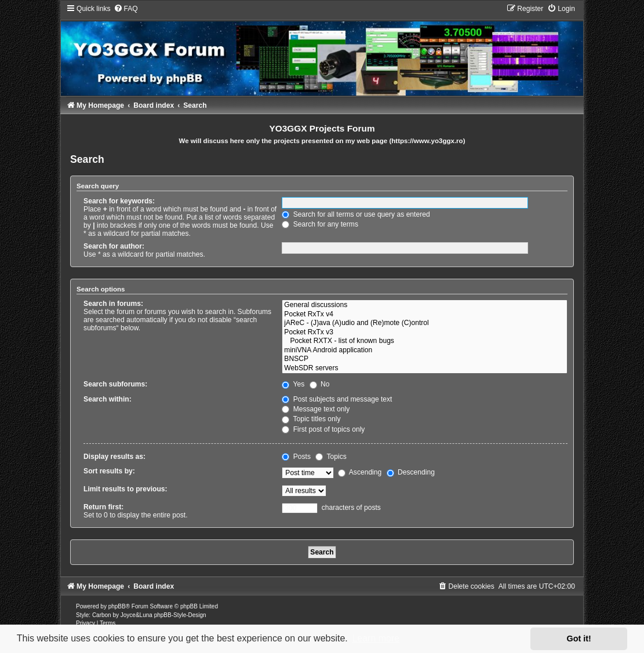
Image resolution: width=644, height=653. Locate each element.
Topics (331, 457)
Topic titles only (311, 419)
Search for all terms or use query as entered (356, 214)
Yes (293, 384)
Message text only (316, 409)
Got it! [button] (579, 639)
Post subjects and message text (337, 399)
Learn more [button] (376, 638)
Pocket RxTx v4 (425, 315)
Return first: (103, 507)
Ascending (360, 472)
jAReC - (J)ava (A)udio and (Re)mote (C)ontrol (425, 323)
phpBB (117, 606)
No (320, 384)
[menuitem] (126, 9)
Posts (296, 457)
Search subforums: (115, 384)
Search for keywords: (119, 201)
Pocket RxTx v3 (425, 333)
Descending (411, 472)
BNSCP (425, 359)
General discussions (425, 305)
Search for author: (114, 246)
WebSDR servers (425, 369)
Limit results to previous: (125, 489)
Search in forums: (113, 304)
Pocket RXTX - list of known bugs (425, 341)
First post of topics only (323, 429)
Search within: (108, 399)
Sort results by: (109, 471)
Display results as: (114, 457)
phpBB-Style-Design (180, 615)
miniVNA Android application (425, 351)
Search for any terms (320, 224)
